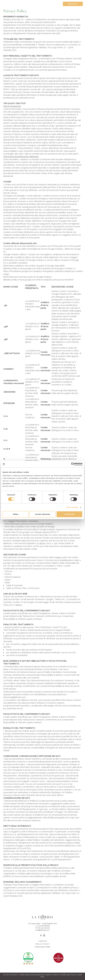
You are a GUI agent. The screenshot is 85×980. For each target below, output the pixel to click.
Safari (7, 582)
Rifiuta (16, 514)
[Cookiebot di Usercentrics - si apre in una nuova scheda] (73, 464)
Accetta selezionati (42, 514)
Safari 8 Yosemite (14, 585)
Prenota (73, 4)
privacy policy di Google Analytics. (38, 524)
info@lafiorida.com (42, 930)
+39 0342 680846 (43, 926)
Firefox (8, 574)
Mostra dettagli (72, 507)
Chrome (9, 571)
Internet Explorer (13, 577)
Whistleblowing (43, 947)
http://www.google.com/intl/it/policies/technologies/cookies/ (43, 268)
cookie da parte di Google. (42, 526)
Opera (8, 580)
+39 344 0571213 (44, 928)
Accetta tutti (69, 514)
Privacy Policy (42, 944)
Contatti (43, 941)
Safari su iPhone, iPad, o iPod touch (23, 588)
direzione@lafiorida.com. (15, 697)
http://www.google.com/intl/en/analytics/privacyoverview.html (43, 280)
